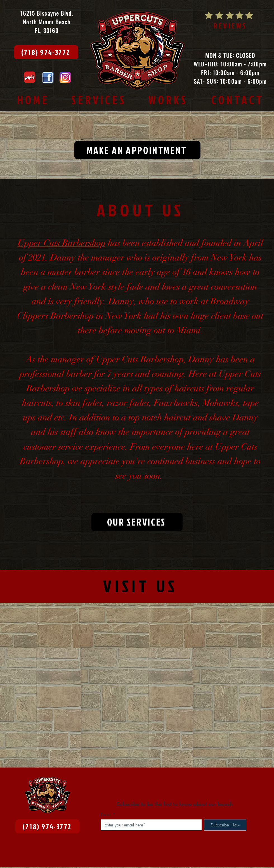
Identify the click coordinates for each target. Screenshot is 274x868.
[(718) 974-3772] (46, 52)
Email (106, 814)
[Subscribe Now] (225, 825)
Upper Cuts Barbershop (62, 243)
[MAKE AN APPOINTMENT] (137, 150)
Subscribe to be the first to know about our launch (175, 804)
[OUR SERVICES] (137, 522)
